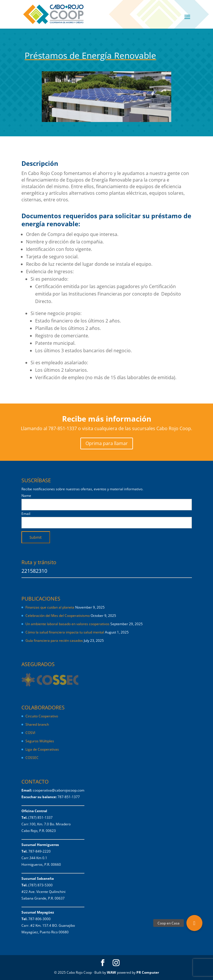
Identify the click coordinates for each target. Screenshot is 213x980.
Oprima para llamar (107, 443)
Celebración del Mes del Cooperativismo (58, 616)
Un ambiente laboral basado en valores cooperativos (67, 624)
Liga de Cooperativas (42, 749)
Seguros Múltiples (40, 741)
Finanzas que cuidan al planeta (50, 607)
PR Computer (148, 972)
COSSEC (32, 758)
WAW (112, 972)
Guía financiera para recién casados (54, 640)
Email (26, 514)
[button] (194, 923)
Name (26, 496)
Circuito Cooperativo (42, 716)
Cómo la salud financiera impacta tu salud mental (65, 632)
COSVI (30, 733)
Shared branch (37, 724)
